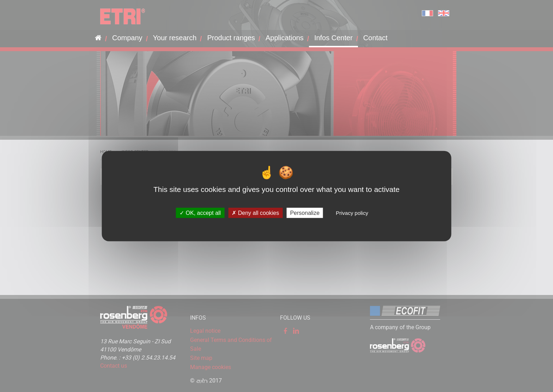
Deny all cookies (255, 213)
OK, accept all (200, 213)
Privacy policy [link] (352, 213)
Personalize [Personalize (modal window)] (305, 213)
